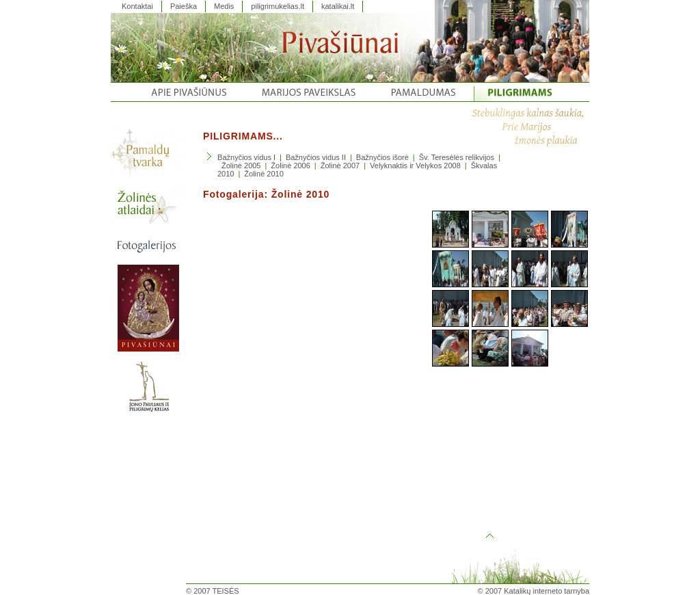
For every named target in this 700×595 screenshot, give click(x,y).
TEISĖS (226, 591)
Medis (224, 6)
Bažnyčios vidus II (316, 157)
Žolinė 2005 (241, 166)
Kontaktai (137, 6)
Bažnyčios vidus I (246, 157)
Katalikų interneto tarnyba (547, 591)
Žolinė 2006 (291, 166)
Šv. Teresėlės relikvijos (457, 157)
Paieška (184, 6)
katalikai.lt (338, 6)
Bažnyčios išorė (382, 157)
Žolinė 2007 (340, 166)
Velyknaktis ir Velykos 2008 (415, 166)
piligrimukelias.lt (278, 6)
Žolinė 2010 (264, 174)
